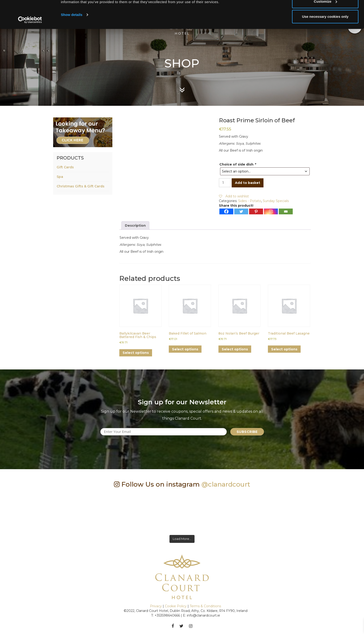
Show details (72, 41)
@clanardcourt (226, 484)
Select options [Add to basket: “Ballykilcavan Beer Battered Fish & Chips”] (136, 353)
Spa (60, 177)
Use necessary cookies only (325, 43)
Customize (325, 28)
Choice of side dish (238, 164)
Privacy (156, 606)
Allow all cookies (325, 12)
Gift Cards (65, 167)
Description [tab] (135, 226)
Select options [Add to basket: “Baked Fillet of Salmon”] (185, 349)
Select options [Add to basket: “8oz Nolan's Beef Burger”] (235, 349)
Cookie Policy (176, 606)
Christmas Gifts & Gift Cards (81, 186)
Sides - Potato (250, 201)
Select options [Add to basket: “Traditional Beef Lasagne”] (284, 349)
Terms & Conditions (205, 606)
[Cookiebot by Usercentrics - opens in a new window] (30, 46)
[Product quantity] (225, 183)
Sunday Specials (276, 201)
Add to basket (248, 183)
